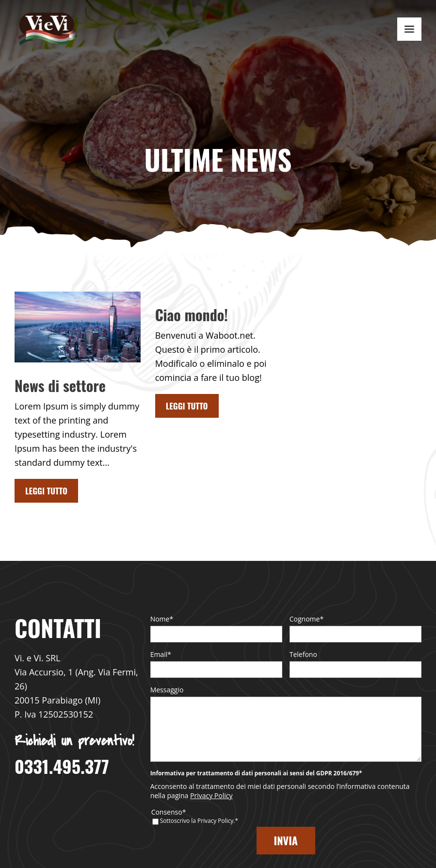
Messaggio (167, 690)
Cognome (307, 619)
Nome (162, 619)
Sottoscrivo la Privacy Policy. (199, 835)
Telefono (303, 654)
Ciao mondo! (192, 315)
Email (161, 654)
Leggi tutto (46, 491)
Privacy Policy (211, 810)
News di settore (60, 385)
